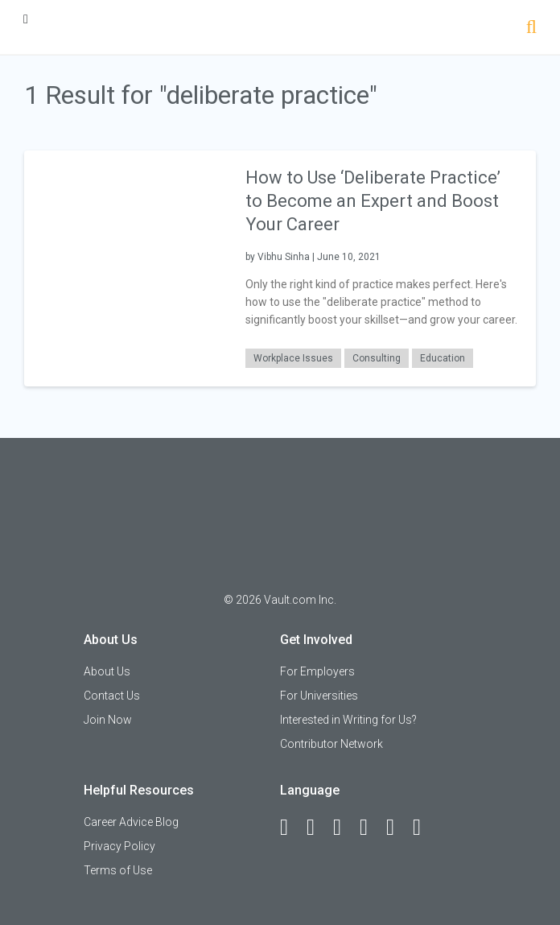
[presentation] (127, 268)
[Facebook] (291, 828)
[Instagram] (371, 828)
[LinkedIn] (318, 828)
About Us (107, 671)
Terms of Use (118, 870)
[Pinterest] (397, 828)
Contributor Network (331, 744)
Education (443, 358)
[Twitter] (344, 828)
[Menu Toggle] (26, 19)
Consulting (377, 358)
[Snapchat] (424, 828)
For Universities (319, 696)
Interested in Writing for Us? (348, 720)
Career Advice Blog (131, 822)
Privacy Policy (119, 846)
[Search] (531, 29)
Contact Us (112, 696)
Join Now (108, 720)
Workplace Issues (293, 358)
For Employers (317, 671)
